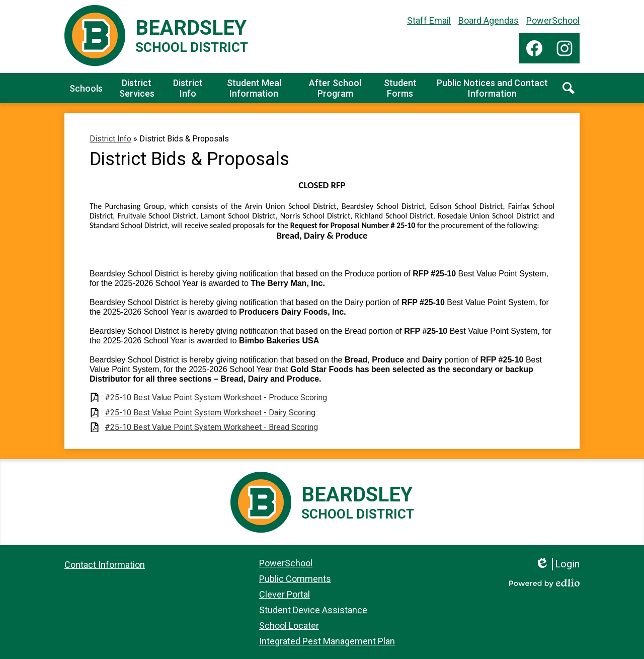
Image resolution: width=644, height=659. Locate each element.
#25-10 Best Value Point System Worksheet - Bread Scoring (211, 427)
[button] (86, 88)
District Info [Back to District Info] (110, 139)
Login (557, 564)
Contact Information (105, 565)
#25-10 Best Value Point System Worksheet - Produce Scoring (216, 397)
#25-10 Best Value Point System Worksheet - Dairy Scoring (210, 413)
